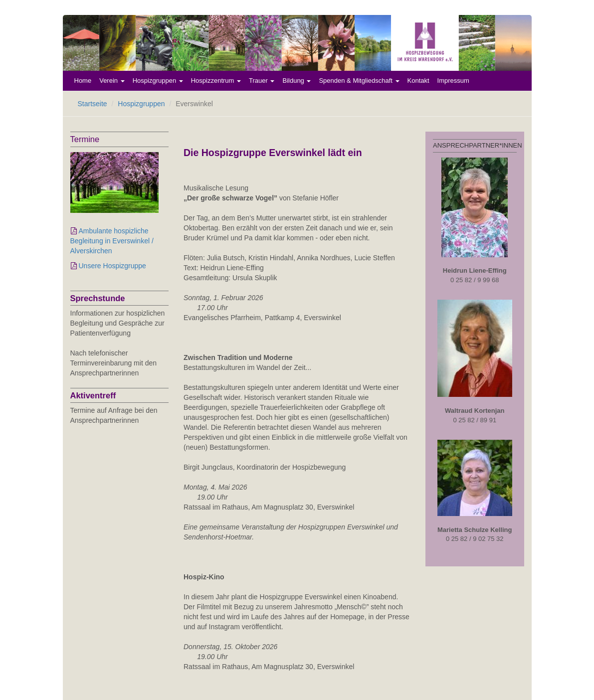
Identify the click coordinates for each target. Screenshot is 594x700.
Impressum (453, 81)
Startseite (93, 104)
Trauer (262, 81)
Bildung (297, 81)
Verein (112, 81)
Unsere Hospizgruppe (112, 266)
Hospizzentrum (216, 81)
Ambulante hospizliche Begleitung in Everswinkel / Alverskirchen (112, 241)
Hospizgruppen (158, 81)
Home (83, 81)
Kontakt (418, 81)
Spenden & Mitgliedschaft (359, 81)
